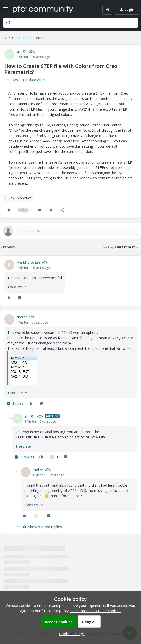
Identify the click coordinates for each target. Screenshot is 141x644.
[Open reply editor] (70, 231)
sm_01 (22, 51)
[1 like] (54, 457)
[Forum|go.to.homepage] (43, 10)
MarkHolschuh (28, 262)
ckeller (22, 317)
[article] (70, 281)
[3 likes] (25, 210)
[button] (6, 10)
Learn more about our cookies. (96, 611)
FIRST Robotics (19, 198)
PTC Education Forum (26, 38)
